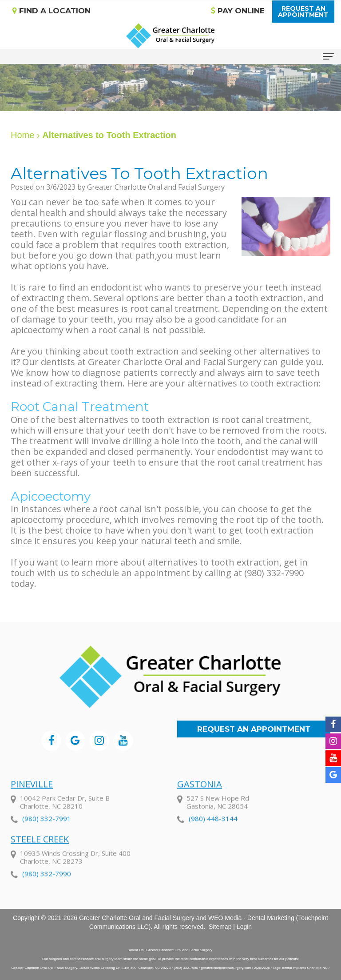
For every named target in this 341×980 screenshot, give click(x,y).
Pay (238, 11)
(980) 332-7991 (47, 829)
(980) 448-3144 (213, 829)
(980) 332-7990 (47, 884)
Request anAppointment (303, 12)
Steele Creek (40, 849)
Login (244, 927)
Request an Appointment (254, 729)
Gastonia (200, 794)
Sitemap (220, 927)
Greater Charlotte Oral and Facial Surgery (137, 918)
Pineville (32, 794)
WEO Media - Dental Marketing (251, 918)
